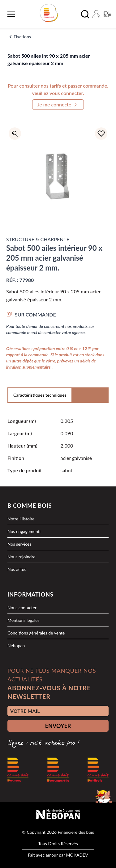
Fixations (22, 37)
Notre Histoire (21, 519)
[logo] (49, 13)
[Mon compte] (96, 14)
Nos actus (17, 569)
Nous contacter (22, 608)
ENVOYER (58, 726)
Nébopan (16, 645)
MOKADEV (77, 855)
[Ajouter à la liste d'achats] (101, 134)
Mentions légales (24, 620)
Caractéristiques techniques (40, 395)
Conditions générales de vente (36, 633)
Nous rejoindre (21, 557)
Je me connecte (58, 105)
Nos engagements (24, 531)
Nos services (19, 544)
